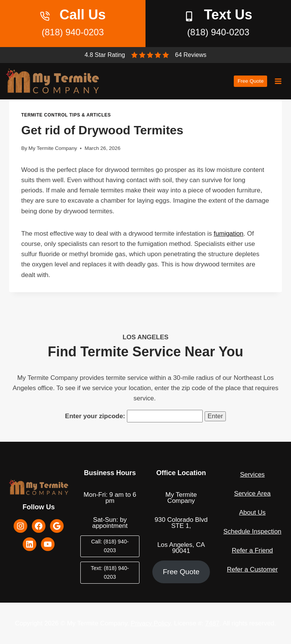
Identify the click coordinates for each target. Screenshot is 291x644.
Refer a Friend (253, 550)
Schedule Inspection (252, 531)
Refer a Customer (252, 569)
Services (252, 475)
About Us (252, 513)
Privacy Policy (151, 623)
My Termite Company (53, 148)
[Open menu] (278, 81)
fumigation (228, 234)
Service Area (252, 494)
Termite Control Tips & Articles (66, 115)
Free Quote (251, 81)
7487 (212, 623)
